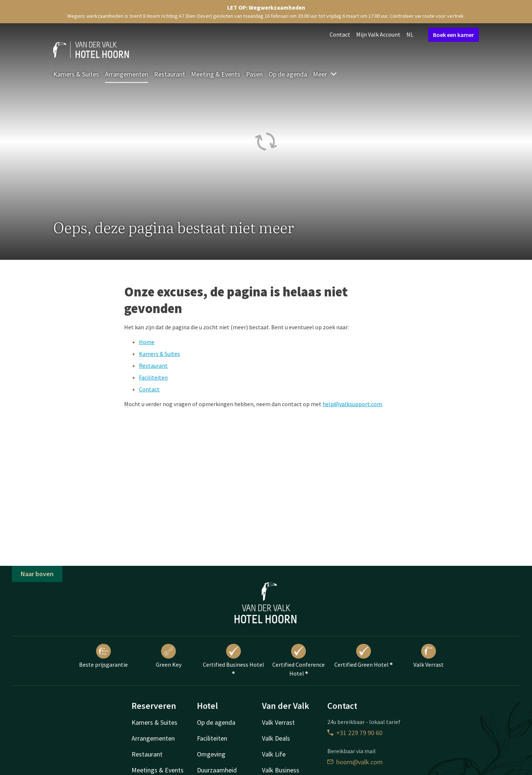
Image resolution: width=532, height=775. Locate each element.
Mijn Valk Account (378, 34)
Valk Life (274, 754)
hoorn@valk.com (355, 762)
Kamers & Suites (76, 74)
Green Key (169, 656)
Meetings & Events (158, 770)
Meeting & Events (216, 74)
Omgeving (211, 754)
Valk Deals (276, 738)
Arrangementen (127, 74)
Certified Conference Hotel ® (299, 660)
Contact (340, 34)
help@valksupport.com (352, 404)
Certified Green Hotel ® (364, 656)
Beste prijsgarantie (103, 656)
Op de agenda (288, 74)
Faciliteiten (153, 377)
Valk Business (281, 770)
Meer (325, 74)
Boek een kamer (453, 35)
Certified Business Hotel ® (233, 660)
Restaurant (170, 74)
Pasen (254, 74)
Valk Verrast (429, 656)
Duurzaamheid (217, 770)
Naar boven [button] (37, 574)
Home (147, 342)
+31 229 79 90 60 (355, 733)
